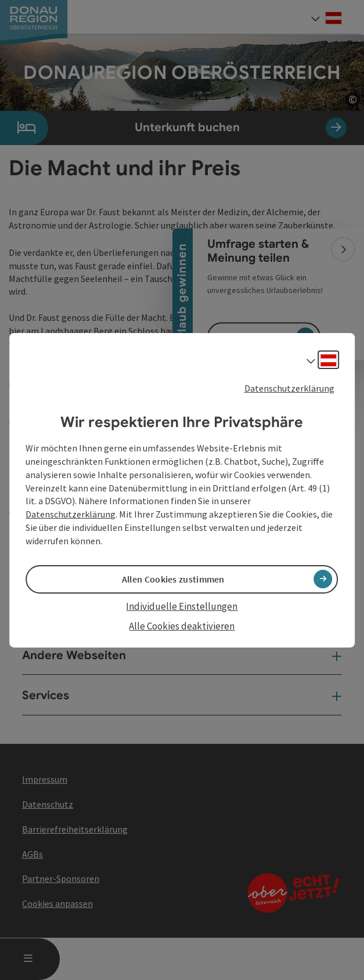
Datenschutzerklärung (289, 388)
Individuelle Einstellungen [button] (182, 606)
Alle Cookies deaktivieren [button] (182, 626)
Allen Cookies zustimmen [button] (173, 579)
